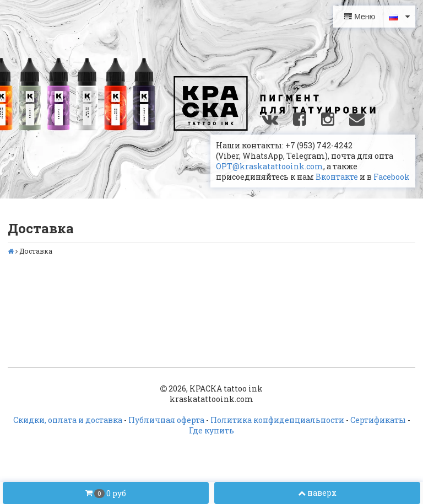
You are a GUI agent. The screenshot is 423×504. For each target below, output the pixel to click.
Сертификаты (378, 420)
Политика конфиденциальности (277, 420)
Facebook (392, 177)
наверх (317, 493)
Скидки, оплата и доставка (68, 420)
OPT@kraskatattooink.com (270, 166)
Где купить (211, 430)
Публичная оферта (166, 420)
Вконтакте (337, 177)
